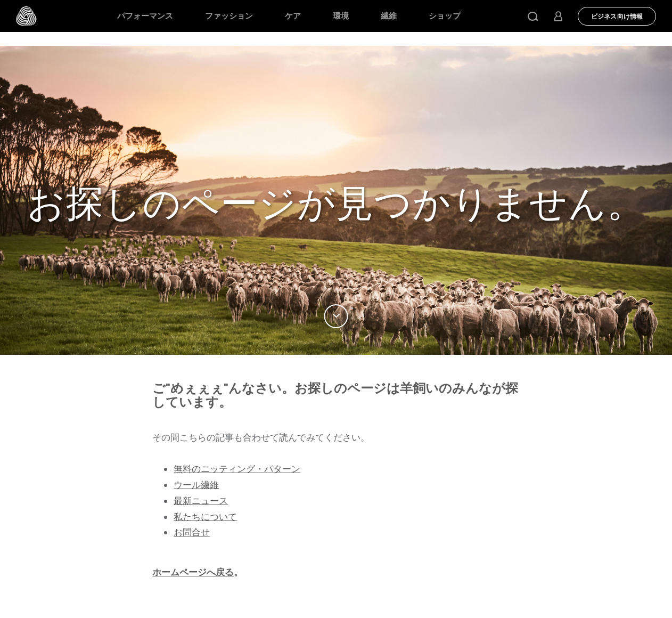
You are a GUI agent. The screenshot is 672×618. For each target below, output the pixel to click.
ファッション (229, 16)
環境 (341, 16)
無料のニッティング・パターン (237, 469)
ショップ (445, 16)
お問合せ (192, 532)
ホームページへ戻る (193, 572)
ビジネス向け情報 (617, 17)
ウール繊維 (196, 485)
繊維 (389, 16)
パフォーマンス (145, 16)
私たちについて (205, 517)
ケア (293, 16)
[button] (533, 16)
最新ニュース (201, 501)
